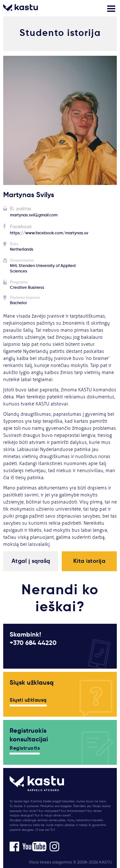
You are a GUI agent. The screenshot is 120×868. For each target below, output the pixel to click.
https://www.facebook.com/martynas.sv (49, 233)
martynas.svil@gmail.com (34, 215)
